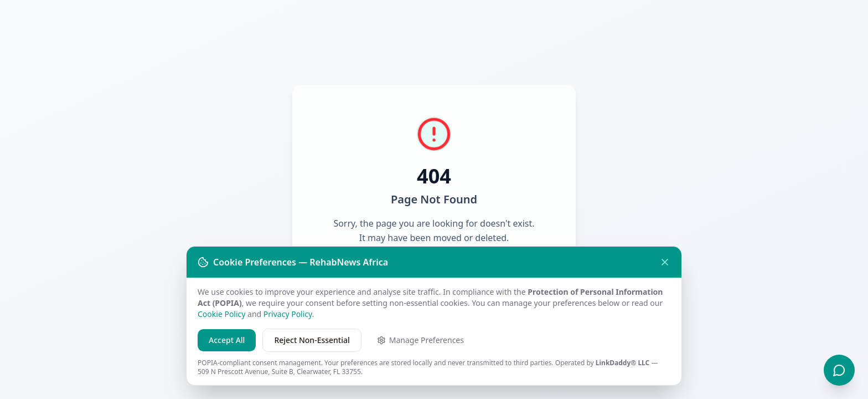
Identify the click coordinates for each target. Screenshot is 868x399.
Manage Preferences (420, 340)
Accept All (227, 340)
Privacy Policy (288, 314)
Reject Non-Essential (312, 340)
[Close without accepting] (665, 262)
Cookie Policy (221, 314)
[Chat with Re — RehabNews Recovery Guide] (839, 370)
